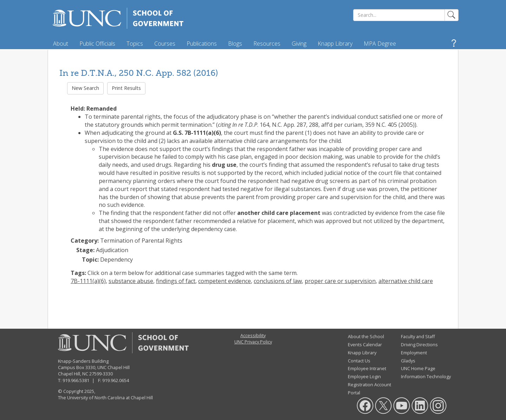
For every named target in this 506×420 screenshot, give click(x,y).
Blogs (235, 44)
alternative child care (406, 281)
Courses (165, 44)
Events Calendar (365, 344)
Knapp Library (335, 44)
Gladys (408, 361)
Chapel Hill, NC (73, 374)
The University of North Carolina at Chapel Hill (105, 398)
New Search (85, 88)
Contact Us (359, 361)
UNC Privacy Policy (253, 342)
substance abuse (131, 281)
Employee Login (364, 376)
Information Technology (426, 376)
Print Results (126, 88)
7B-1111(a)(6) (88, 281)
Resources (267, 44)
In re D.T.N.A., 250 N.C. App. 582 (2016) (139, 73)
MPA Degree (380, 44)
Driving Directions (419, 344)
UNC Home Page (418, 368)
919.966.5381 (76, 380)
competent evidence (225, 281)
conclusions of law (278, 281)
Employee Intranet (367, 368)
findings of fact (176, 281)
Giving (299, 44)
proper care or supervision (340, 281)
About (61, 44)
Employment (414, 353)
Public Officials (97, 44)
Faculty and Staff (418, 336)
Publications (202, 44)
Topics (135, 44)
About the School (366, 336)
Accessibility (253, 335)
